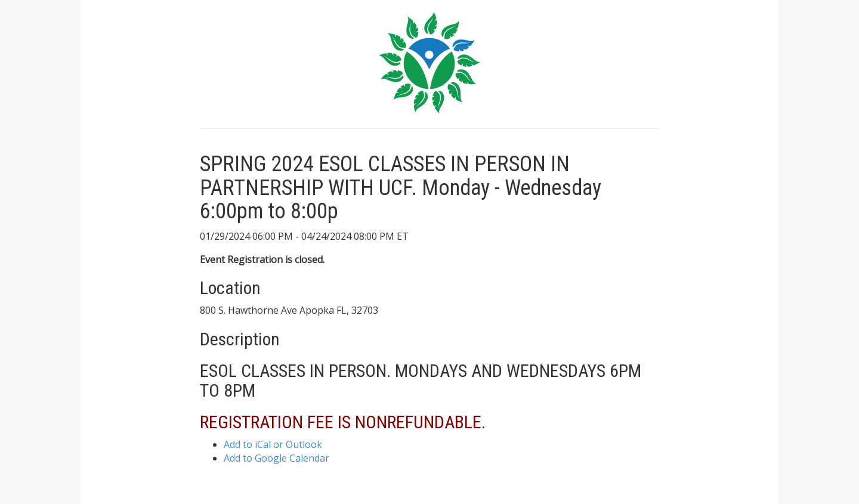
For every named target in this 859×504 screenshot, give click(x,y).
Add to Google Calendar (276, 458)
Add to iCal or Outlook (273, 444)
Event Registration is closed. (262, 259)
